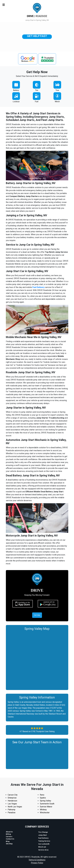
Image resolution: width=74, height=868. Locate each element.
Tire (37, 90)
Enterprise (12, 798)
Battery (16, 90)
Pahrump (11, 810)
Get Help (37, 615)
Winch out (42, 847)
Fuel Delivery (38, 287)
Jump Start (43, 835)
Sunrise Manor (46, 807)
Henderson (12, 801)
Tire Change (43, 832)
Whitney (43, 810)
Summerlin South (47, 804)
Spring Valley (46, 801)
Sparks (43, 798)
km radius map (37, 660)
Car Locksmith (44, 844)
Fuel (37, 102)
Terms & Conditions (37, 860)
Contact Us (10, 839)
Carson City (13, 795)
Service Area (43, 850)
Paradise (12, 813)
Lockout (16, 102)
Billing (8, 834)
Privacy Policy (37, 863)
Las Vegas (12, 804)
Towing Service (44, 841)
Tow (57, 90)
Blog (8, 841)
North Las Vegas (15, 807)
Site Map (9, 844)
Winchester (45, 813)
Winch (57, 102)
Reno (42, 795)
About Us (9, 832)
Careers (9, 837)
